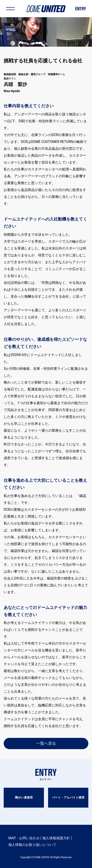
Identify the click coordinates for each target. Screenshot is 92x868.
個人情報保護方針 (56, 838)
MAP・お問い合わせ (24, 838)
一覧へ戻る (46, 743)
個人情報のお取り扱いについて (32, 845)
